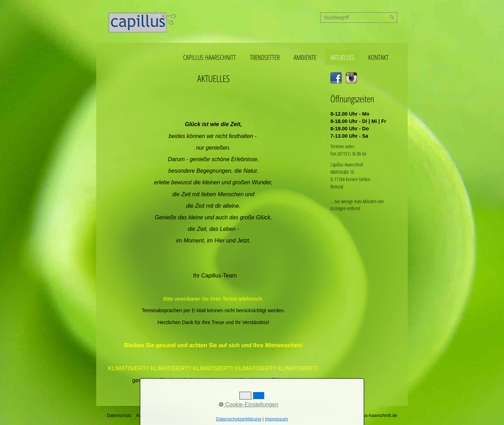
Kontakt (144, 415)
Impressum (167, 415)
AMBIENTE (305, 57)
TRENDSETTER (265, 57)
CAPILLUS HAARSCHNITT (209, 57)
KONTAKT (378, 57)
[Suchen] (392, 18)
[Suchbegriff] (359, 18)
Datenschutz (119, 415)
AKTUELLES (342, 57)
